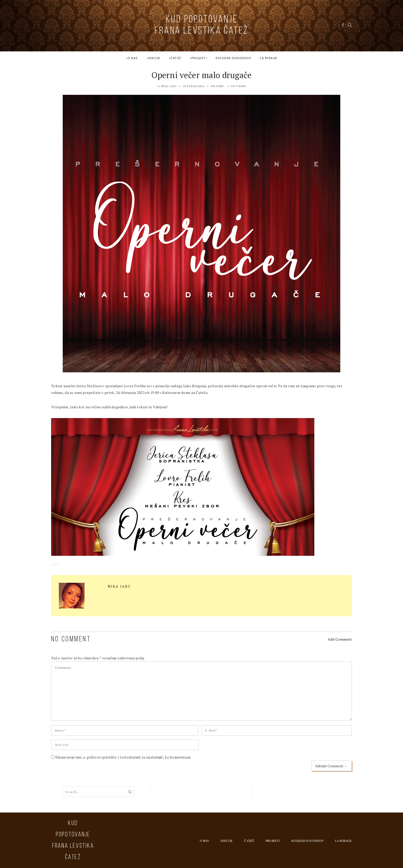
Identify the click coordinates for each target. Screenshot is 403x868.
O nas (133, 58)
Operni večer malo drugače (202, 75)
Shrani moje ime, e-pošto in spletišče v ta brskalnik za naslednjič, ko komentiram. (123, 757)
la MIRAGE (269, 58)
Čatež (176, 58)
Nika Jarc (169, 86)
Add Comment (340, 639)
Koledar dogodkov (233, 58)
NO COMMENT (71, 639)
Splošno (218, 86)
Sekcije (154, 58)
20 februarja (194, 86)
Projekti (199, 58)
